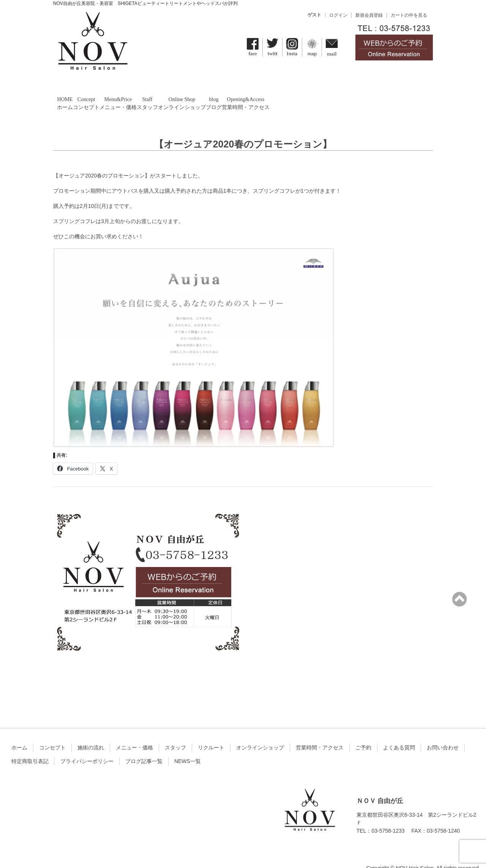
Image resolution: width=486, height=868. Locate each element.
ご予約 (363, 733)
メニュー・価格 (134, 733)
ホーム (19, 733)
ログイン (338, 15)
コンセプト (52, 733)
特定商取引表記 (30, 747)
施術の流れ (91, 733)
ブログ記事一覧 (144, 747)
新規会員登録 (369, 15)
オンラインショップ (260, 733)
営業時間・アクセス (320, 733)
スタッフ (175, 733)
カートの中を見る (409, 15)
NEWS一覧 (188, 747)
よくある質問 (399, 733)
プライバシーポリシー (87, 747)
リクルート (211, 733)
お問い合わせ (443, 733)
